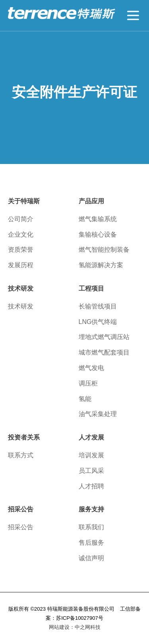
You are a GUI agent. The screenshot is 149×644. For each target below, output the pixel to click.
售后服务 (91, 543)
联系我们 (91, 527)
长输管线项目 (98, 306)
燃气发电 (91, 368)
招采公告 (21, 527)
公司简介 (21, 219)
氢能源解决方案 (101, 265)
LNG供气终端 (98, 322)
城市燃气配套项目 (104, 352)
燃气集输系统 (98, 219)
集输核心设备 (98, 234)
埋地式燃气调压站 (104, 337)
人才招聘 (91, 486)
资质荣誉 (21, 250)
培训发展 (91, 455)
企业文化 (21, 234)
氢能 (85, 399)
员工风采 (91, 471)
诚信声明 (91, 558)
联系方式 (21, 455)
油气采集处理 (98, 414)
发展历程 (21, 265)
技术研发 (21, 306)
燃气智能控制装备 (104, 250)
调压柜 (88, 383)
